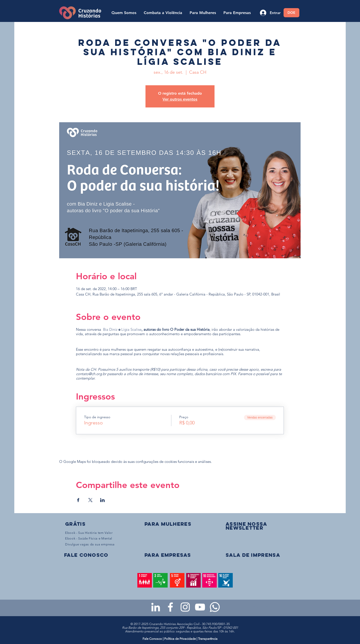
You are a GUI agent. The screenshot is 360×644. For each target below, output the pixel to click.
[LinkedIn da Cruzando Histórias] (156, 607)
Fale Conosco (153, 639)
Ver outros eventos (180, 99)
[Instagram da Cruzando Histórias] (185, 607)
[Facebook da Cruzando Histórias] (170, 607)
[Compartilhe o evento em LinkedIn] (102, 500)
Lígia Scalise (131, 329)
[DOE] (291, 13)
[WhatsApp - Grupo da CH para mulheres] (215, 607)
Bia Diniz (110, 329)
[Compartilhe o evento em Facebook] (78, 500)
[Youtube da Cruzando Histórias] (200, 607)
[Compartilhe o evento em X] (90, 500)
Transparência (208, 639)
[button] (246, 526)
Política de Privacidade (180, 639)
